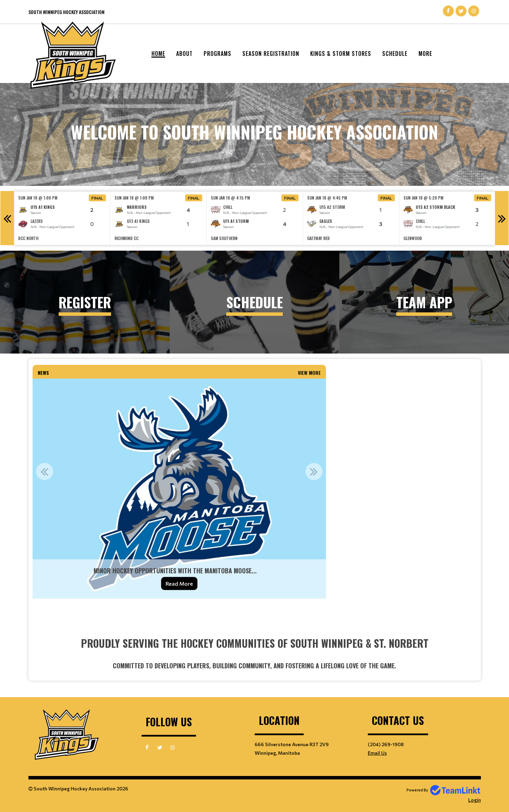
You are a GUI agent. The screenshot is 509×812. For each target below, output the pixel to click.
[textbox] (179, 612)
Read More (179, 583)
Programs (217, 53)
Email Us (377, 753)
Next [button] (502, 218)
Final (97, 198)
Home (158, 53)
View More (309, 373)
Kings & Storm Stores (341, 53)
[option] (62, 218)
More (425, 53)
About (184, 53)
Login (475, 800)
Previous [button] (7, 218)
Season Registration (271, 53)
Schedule (395, 53)
